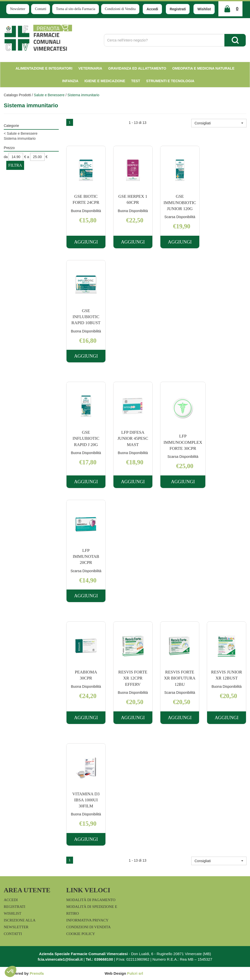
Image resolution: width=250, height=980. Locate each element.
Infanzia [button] (70, 81)
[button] (219, 123)
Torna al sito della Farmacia (76, 9)
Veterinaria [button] (90, 68)
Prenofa (37, 973)
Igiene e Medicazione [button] (105, 81)
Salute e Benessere (49, 95)
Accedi (152, 9)
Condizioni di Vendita (120, 9)
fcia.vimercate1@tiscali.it (60, 959)
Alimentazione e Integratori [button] (44, 68)
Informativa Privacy (87, 920)
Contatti (41, 9)
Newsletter (18, 9)
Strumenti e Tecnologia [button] (170, 81)
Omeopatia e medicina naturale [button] (203, 68)
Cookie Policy (81, 934)
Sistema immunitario (20, 138)
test (136, 81)
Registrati (178, 9)
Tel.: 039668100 (99, 959)
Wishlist (204, 9)
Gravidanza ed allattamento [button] (137, 68)
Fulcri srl (135, 973)
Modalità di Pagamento (91, 900)
